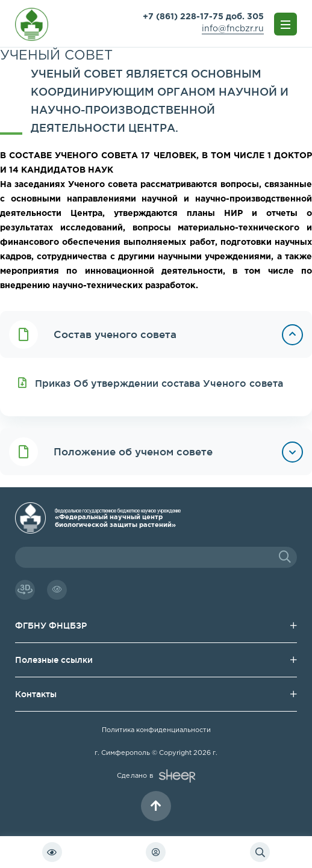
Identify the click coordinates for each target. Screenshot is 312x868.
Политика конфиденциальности (156, 730)
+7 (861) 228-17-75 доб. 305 (203, 17)
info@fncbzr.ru (233, 29)
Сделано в (156, 776)
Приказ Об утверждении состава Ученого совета (151, 383)
